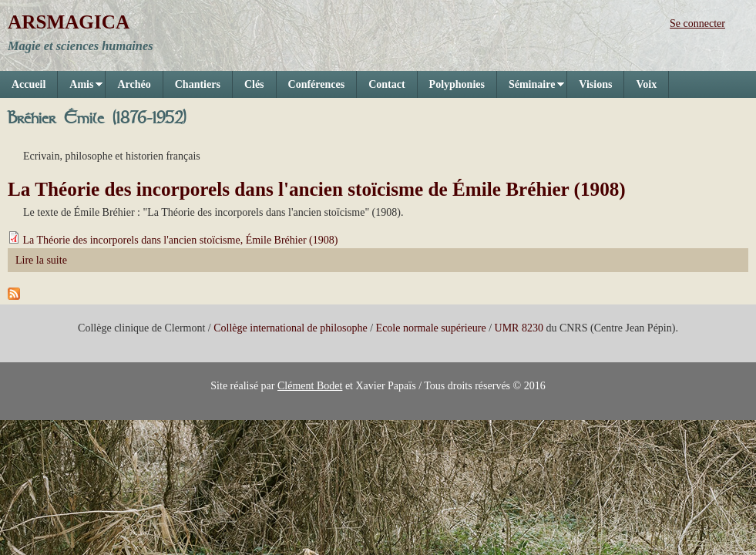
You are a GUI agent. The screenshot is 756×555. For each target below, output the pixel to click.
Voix (646, 84)
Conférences (317, 84)
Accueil (29, 84)
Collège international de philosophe (290, 328)
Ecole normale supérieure (431, 328)
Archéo (134, 84)
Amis (80, 88)
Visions (595, 84)
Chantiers (198, 84)
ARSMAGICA (69, 22)
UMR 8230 (519, 328)
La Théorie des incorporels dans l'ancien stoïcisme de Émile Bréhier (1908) (317, 189)
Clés (254, 84)
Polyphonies (457, 84)
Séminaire (531, 88)
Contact (386, 84)
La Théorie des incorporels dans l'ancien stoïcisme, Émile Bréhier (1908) (181, 240)
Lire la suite (41, 260)
